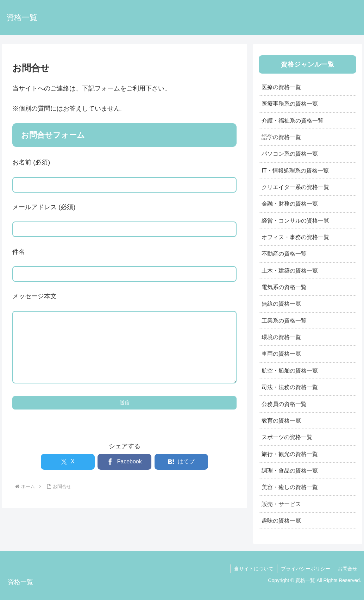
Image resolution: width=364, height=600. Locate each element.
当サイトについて (254, 569)
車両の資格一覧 (281, 354)
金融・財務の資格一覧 (290, 204)
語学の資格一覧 (281, 137)
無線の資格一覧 (281, 304)
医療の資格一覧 (281, 87)
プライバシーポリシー (306, 569)
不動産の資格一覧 (284, 254)
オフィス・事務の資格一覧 (295, 237)
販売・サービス (281, 504)
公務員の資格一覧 (284, 404)
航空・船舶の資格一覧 (290, 370)
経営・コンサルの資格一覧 (295, 220)
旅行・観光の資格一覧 (290, 454)
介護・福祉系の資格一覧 (293, 120)
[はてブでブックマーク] (181, 476)
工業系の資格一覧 (284, 320)
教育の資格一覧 (281, 420)
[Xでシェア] (68, 476)
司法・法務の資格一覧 (290, 387)
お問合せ (347, 569)
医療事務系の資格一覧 (290, 104)
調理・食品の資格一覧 (290, 470)
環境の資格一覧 (281, 337)
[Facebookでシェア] (124, 476)
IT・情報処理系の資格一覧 (295, 170)
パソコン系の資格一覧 (290, 154)
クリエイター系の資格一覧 (295, 187)
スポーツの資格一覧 (287, 437)
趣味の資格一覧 (281, 520)
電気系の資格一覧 (284, 287)
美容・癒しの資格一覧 (290, 487)
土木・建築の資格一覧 (290, 270)
